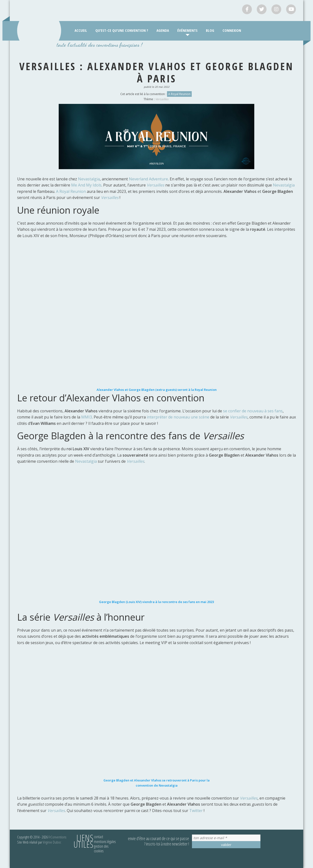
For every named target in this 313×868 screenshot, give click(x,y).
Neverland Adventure (148, 179)
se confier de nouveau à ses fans (253, 411)
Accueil (81, 30)
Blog (210, 30)
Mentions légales (105, 842)
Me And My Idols (86, 185)
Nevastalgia (89, 179)
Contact (99, 837)
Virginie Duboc (52, 842)
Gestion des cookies (101, 849)
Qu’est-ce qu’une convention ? (122, 30)
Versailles (162, 99)
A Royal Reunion (179, 94)
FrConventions (57, 837)
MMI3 (87, 417)
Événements (187, 30)
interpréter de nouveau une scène (178, 417)
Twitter (196, 811)
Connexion (232, 30)
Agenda (163, 30)
